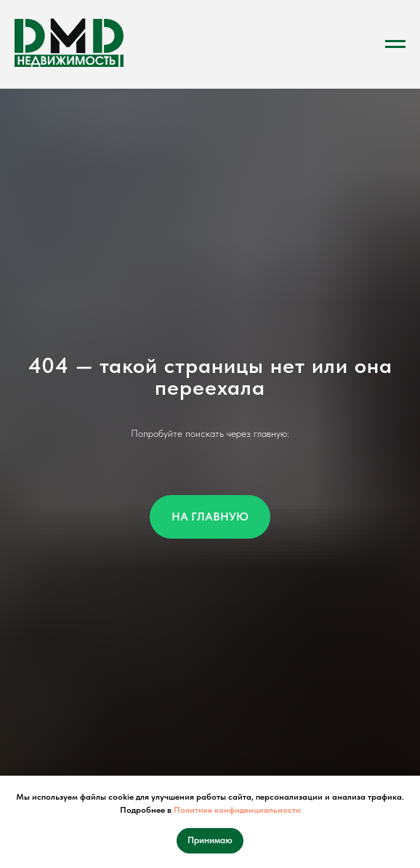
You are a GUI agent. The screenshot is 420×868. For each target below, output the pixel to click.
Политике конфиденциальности (237, 810)
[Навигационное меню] (395, 44)
